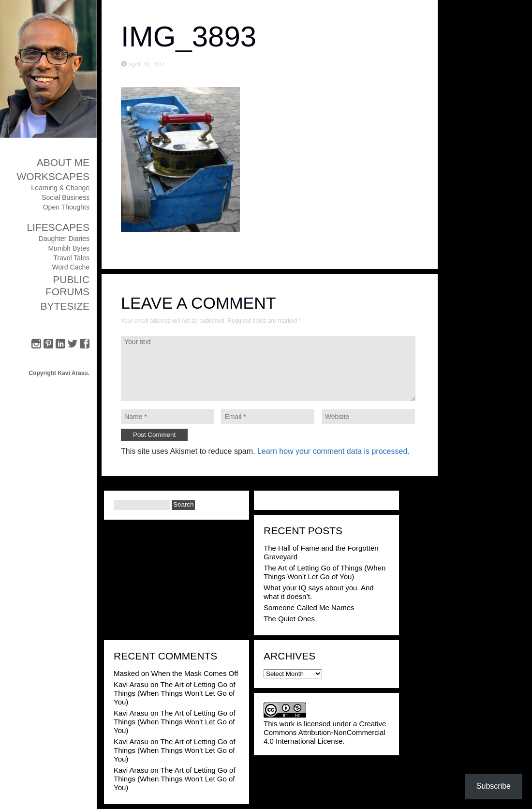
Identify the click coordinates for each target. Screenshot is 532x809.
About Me (63, 162)
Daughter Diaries (64, 239)
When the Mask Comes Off (195, 673)
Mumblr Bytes (69, 248)
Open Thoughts (66, 207)
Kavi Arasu (131, 684)
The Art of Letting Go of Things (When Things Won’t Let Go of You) (325, 572)
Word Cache (71, 267)
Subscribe (494, 786)
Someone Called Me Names (309, 607)
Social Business (66, 197)
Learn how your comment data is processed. (333, 451)
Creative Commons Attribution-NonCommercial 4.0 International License (325, 732)
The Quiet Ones (289, 619)
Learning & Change (60, 188)
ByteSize (65, 306)
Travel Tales (71, 258)
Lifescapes (58, 227)
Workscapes (53, 176)
